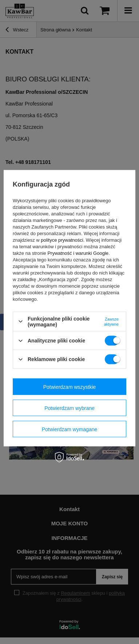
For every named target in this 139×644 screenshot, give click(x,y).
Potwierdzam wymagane (70, 429)
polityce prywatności (62, 240)
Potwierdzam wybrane (69, 408)
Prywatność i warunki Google (78, 253)
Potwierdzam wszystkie (70, 387)
